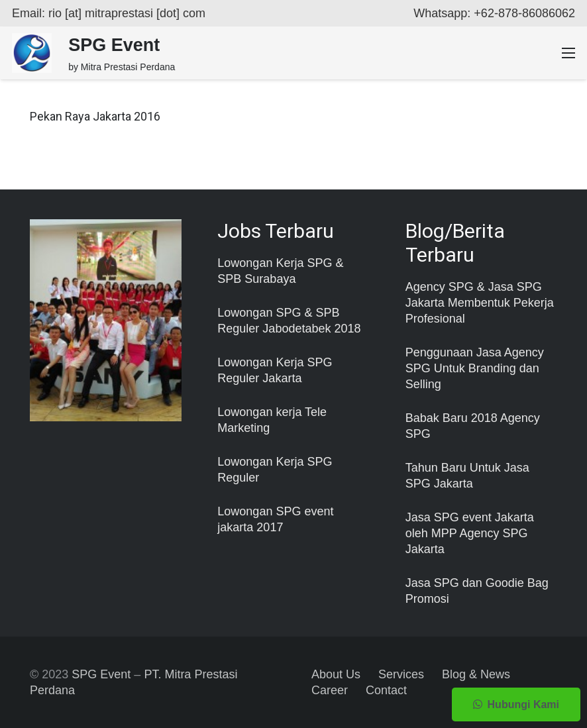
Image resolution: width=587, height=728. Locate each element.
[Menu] (569, 53)
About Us (336, 674)
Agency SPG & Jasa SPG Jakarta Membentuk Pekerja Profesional (480, 303)
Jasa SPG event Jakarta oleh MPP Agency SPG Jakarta (470, 533)
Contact (386, 690)
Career (330, 690)
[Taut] (32, 53)
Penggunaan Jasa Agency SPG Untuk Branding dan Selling (475, 368)
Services (401, 674)
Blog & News (476, 674)
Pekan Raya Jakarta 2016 (95, 116)
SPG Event (101, 674)
